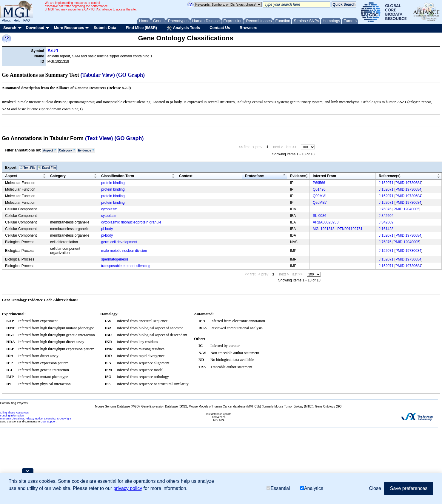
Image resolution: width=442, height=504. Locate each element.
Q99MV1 (320, 196)
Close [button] (375, 488)
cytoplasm (109, 209)
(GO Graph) (131, 75)
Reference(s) (390, 176)
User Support (48, 422)
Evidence (86, 150)
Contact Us (220, 28)
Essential (278, 488)
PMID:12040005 (406, 209)
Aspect (50, 150)
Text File (28, 168)
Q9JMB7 (320, 203)
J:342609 (386, 222)
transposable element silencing (126, 266)
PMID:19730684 (408, 183)
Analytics (312, 488)
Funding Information (12, 416)
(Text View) (99, 138)
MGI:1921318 (324, 229)
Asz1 (53, 51)
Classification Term (118, 176)
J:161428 (386, 229)
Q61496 (319, 189)
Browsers (248, 28)
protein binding (113, 183)
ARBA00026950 (326, 222)
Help (17, 20)
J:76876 (385, 209)
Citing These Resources (14, 413)
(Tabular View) (98, 75)
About (6, 20)
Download (35, 28)
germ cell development (119, 242)
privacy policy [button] (128, 488)
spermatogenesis (115, 259)
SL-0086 (319, 216)
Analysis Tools (183, 28)
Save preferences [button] (409, 488)
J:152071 (386, 183)
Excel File (47, 168)
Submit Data (105, 28)
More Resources (69, 28)
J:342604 (386, 216)
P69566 (319, 183)
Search (10, 28)
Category (67, 150)
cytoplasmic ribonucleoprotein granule (131, 222)
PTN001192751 (350, 229)
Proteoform (255, 176)
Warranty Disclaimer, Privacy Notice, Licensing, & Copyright (36, 419)
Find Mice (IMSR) (141, 28)
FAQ (27, 20)
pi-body (107, 229)
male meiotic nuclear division (124, 251)
